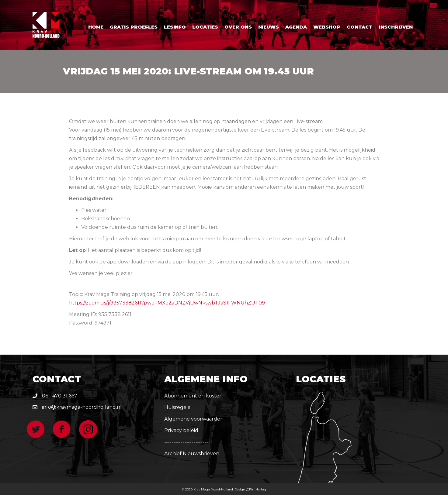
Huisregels (177, 407)
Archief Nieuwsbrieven (192, 454)
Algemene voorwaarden (194, 419)
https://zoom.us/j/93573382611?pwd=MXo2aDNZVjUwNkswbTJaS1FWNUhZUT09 (167, 303)
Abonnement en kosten (193, 396)
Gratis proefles (134, 27)
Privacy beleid (181, 430)
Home (96, 27)
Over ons (238, 27)
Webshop (327, 27)
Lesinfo (175, 27)
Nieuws (269, 27)
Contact (360, 27)
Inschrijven (396, 27)
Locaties (205, 27)
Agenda (296, 27)
